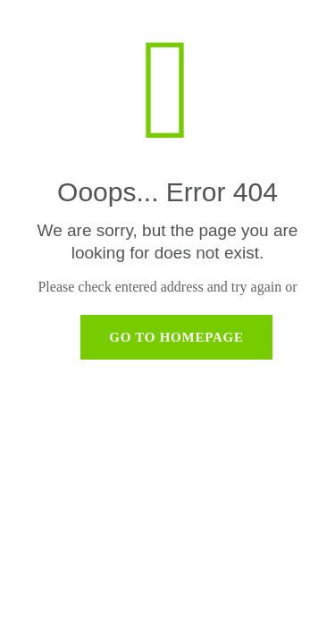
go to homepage (176, 337)
